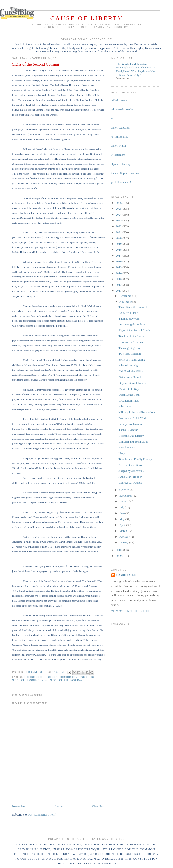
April (123, 525)
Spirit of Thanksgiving (132, 360)
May (122, 519)
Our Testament (116, 155)
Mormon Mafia (117, 146)
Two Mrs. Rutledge (130, 354)
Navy (122, 453)
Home (59, 806)
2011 (119, 291)
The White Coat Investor (132, 64)
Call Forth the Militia (131, 371)
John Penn (125, 406)
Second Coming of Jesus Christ (72, 677)
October (124, 490)
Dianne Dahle (126, 575)
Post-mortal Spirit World (133, 418)
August (124, 501)
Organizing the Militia (132, 324)
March (124, 531)
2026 (119, 203)
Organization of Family (132, 383)
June (122, 513)
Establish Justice (118, 100)
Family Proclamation (131, 424)
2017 (119, 256)
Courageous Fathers (130, 483)
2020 (119, 238)
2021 (119, 232)
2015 (119, 267)
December (126, 296)
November (126, 302)
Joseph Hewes (127, 447)
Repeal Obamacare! (120, 182)
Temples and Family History (135, 459)
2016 (119, 261)
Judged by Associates (131, 471)
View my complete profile (131, 611)
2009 (119, 556)
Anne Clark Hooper (130, 477)
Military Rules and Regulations (137, 412)
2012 (119, 285)
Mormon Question (119, 128)
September (126, 496)
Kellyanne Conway (119, 164)
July (122, 507)
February (125, 537)
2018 (119, 250)
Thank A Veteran (128, 430)
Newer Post (19, 806)
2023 (119, 220)
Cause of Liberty (87, 18)
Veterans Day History (131, 436)
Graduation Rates (129, 401)
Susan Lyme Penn (129, 395)
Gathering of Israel (130, 377)
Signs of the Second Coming (135, 330)
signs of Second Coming (30, 680)
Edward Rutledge (129, 365)
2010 (119, 550)
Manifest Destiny (129, 389)
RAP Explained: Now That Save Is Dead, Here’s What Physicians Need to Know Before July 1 (136, 71)
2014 (119, 273)
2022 (119, 226)
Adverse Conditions (130, 465)
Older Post (98, 806)
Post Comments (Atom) (42, 815)
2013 (119, 279)
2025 (119, 209)
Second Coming (35, 677)
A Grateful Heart (128, 313)
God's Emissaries (118, 137)
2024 (119, 215)
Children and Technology (133, 442)
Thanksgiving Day (129, 348)
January (124, 542)
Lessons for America (131, 342)
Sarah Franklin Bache (121, 109)
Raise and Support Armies (123, 173)
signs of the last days (67, 680)
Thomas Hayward (129, 319)
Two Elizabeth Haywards (133, 307)
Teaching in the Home (131, 336)
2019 (119, 244)
